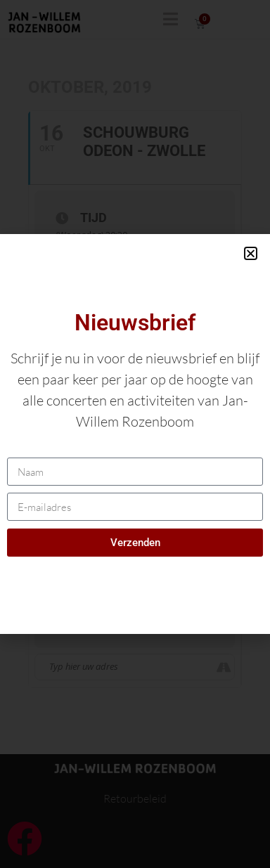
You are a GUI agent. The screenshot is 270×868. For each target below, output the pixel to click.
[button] (251, 253)
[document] (135, 434)
